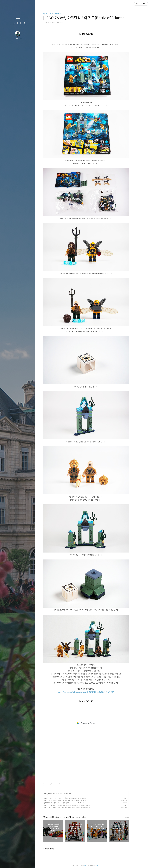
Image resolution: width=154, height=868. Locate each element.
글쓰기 (5, 864)
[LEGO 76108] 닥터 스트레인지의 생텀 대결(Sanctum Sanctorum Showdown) (75, 805)
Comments (57, 849)
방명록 (14, 864)
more (136, 818)
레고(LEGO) (57, 794)
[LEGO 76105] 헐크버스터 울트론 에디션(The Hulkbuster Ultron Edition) (73, 801)
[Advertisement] (95, 723)
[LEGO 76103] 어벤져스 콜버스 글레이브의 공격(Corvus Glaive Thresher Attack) (75, 808)
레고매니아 (18, 24)
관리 (30, 864)
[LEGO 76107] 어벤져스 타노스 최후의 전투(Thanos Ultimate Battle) (72, 803)
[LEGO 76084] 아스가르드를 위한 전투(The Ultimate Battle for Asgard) (73, 798)
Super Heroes (66, 794)
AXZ (94, 865)
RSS (22, 864)
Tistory (106, 865)
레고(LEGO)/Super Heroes (63, 14)
